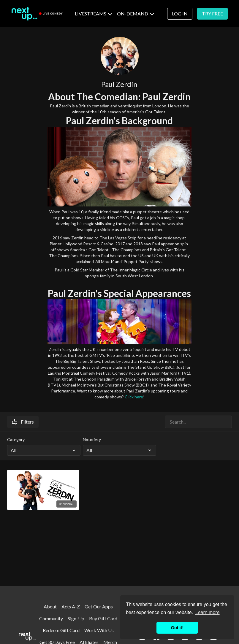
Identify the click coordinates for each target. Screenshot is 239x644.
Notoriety (92, 439)
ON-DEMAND (136, 13)
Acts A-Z (71, 606)
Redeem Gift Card (61, 630)
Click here (134, 397)
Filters (23, 422)
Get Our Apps (99, 606)
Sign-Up (76, 618)
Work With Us (99, 630)
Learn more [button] (208, 612)
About (50, 606)
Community (51, 618)
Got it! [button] (177, 628)
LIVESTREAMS (94, 13)
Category (16, 439)
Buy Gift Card (103, 618)
